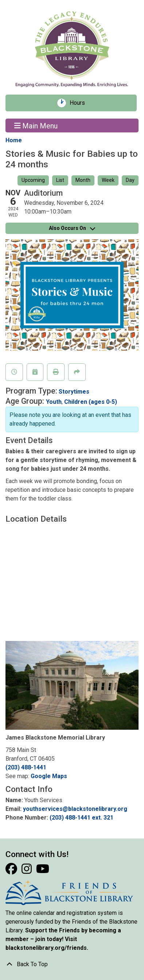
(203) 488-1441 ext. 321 (81, 818)
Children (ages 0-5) (91, 402)
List (60, 180)
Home (14, 140)
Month (83, 180)
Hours (80, 103)
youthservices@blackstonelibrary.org (75, 809)
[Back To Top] (72, 964)
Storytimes (74, 392)
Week (108, 180)
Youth (54, 402)
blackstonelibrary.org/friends (46, 948)
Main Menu (36, 126)
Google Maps (49, 776)
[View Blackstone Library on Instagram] (27, 871)
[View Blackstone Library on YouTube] (43, 871)
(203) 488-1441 (26, 767)
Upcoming (33, 180)
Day (130, 180)
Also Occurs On (72, 228)
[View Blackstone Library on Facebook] (12, 871)
